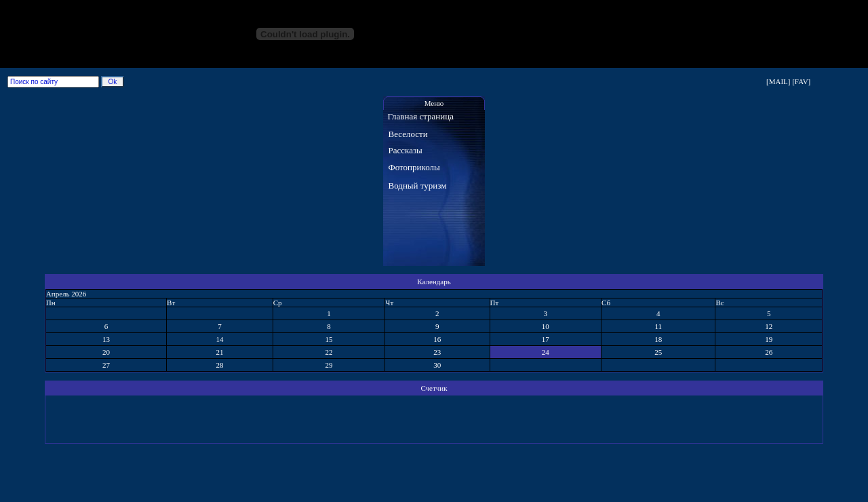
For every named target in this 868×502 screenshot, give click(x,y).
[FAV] (801, 81)
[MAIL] (778, 81)
